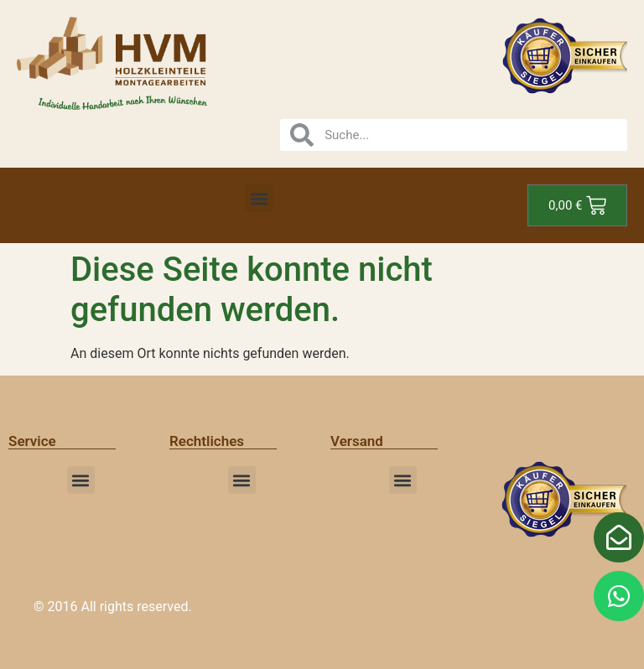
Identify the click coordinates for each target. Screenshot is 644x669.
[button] (260, 198)
